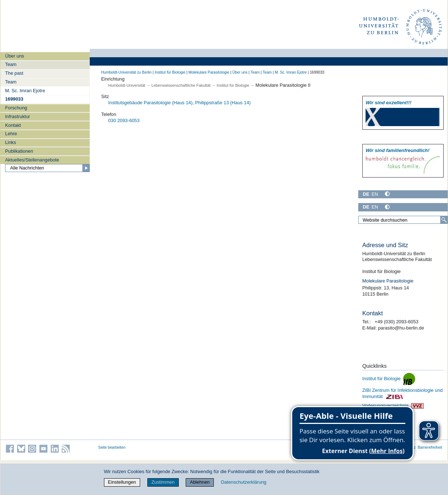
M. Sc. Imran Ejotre (25, 91)
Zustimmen (163, 482)
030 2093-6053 (124, 120)
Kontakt (13, 125)
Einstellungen (122, 482)
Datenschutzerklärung (244, 482)
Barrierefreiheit (430, 447)
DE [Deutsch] (366, 194)
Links (11, 142)
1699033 (14, 99)
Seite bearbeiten (112, 447)
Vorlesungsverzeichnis (393, 406)
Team (11, 64)
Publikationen (19, 151)
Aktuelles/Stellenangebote (32, 160)
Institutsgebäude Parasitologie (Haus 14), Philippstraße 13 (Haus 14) (180, 103)
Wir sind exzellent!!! (388, 103)
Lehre (11, 134)
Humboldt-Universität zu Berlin (126, 72)
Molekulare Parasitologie (209, 72)
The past (14, 73)
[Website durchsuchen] (403, 220)
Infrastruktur (18, 116)
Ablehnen (200, 482)
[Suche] (444, 220)
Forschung (16, 108)
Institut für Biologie (170, 72)
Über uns (15, 56)
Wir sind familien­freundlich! (397, 150)
